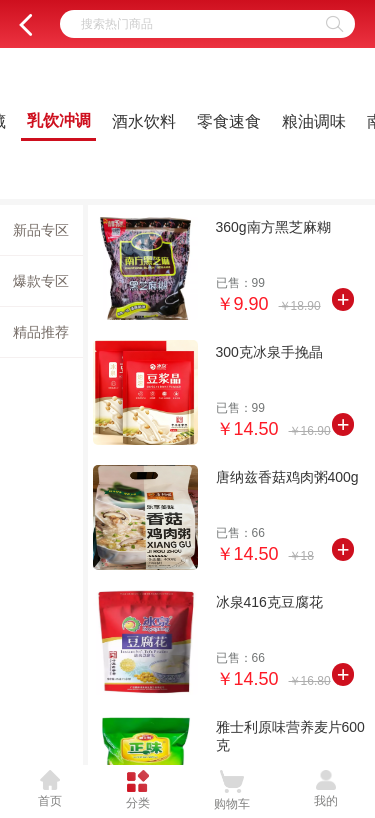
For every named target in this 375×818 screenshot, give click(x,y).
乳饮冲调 (59, 120)
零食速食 (229, 121)
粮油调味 (314, 121)
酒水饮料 (144, 121)
